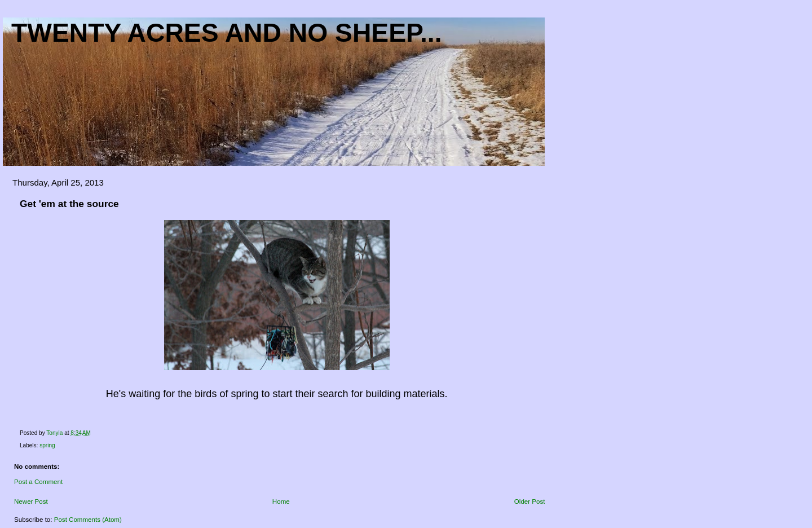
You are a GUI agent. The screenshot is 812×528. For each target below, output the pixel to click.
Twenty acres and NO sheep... (227, 33)
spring (47, 445)
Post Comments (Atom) (88, 520)
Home (281, 501)
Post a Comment (38, 482)
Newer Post (31, 501)
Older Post (530, 501)
